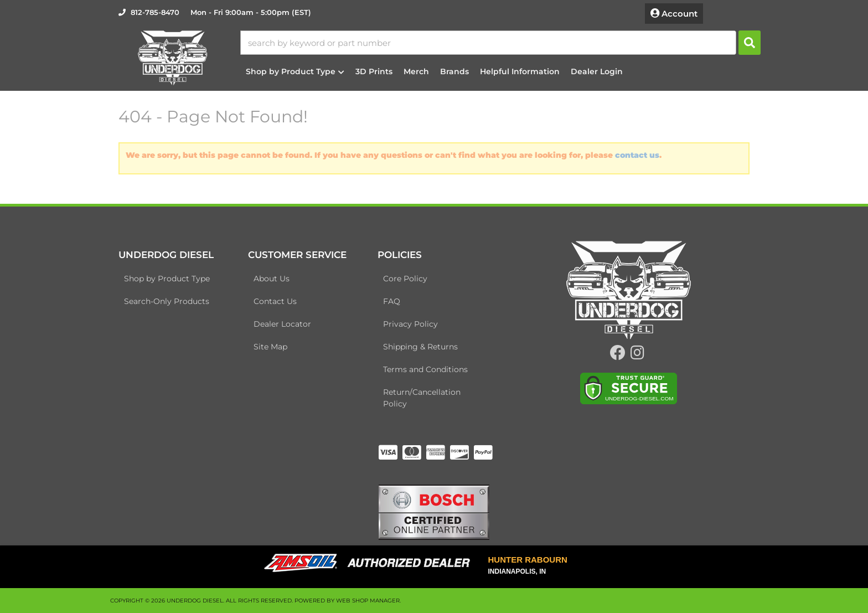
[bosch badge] (434, 512)
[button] (500, 43)
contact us (637, 155)
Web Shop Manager (368, 601)
